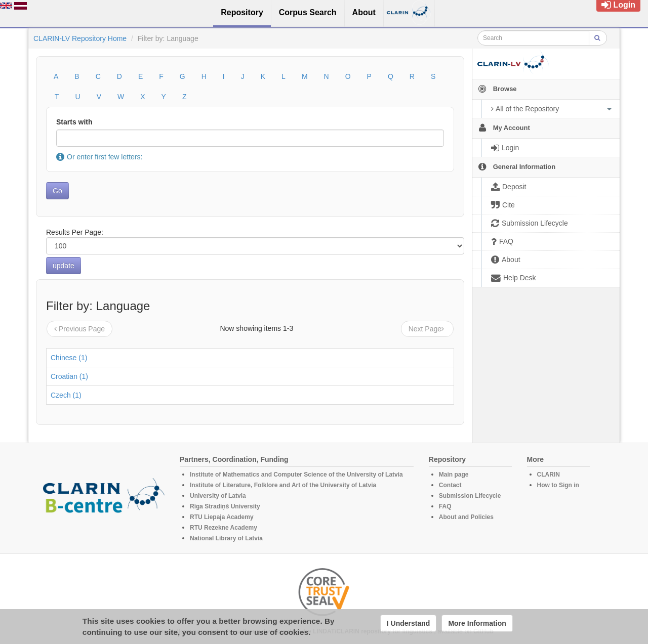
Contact (450, 485)
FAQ (445, 506)
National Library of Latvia (226, 538)
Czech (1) (66, 395)
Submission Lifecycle (470, 496)
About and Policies (466, 517)
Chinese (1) (69, 358)
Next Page (427, 329)
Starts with (74, 122)
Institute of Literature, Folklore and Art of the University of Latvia (283, 485)
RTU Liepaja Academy (222, 517)
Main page (454, 475)
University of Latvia (218, 496)
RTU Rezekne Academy (224, 528)
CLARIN (549, 475)
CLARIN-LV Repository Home (80, 38)
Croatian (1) (69, 376)
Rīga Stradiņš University (225, 506)
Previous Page (79, 329)
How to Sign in (558, 485)
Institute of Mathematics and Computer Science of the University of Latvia (296, 475)
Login (618, 5)
